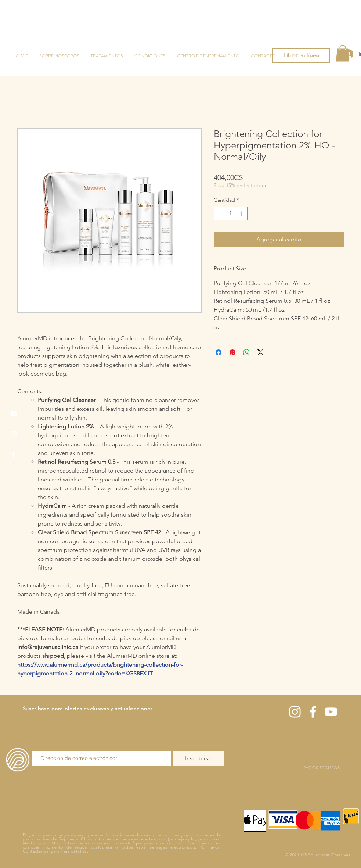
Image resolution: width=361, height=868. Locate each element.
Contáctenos (36, 851)
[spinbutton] (231, 214)
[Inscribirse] (198, 758)
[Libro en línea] (301, 55)
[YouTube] (14, 414)
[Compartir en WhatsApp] (246, 352)
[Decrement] (219, 214)
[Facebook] (14, 455)
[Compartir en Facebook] (219, 352)
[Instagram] (14, 434)
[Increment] (242, 214)
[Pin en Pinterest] (232, 352)
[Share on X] (260, 352)
